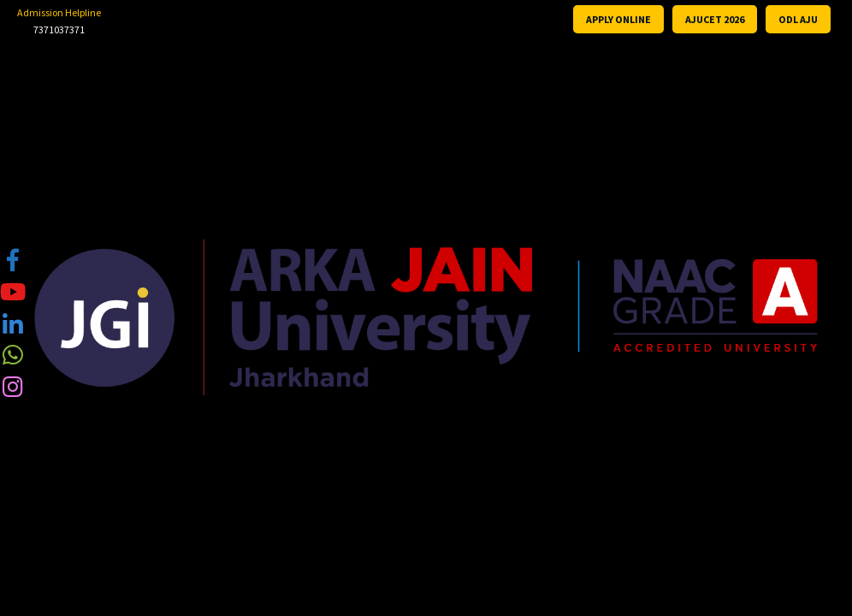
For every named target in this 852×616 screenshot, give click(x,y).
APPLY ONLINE (618, 19)
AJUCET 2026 (715, 19)
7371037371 (59, 30)
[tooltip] (13, 259)
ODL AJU (798, 19)
